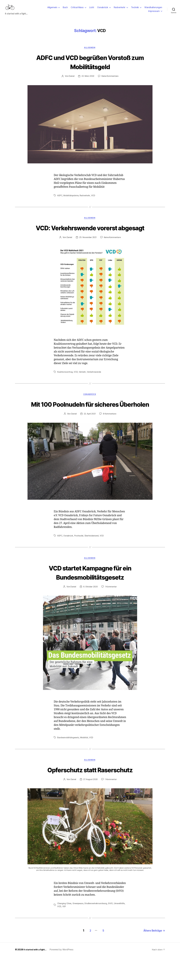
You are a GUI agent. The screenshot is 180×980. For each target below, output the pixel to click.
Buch (65, 9)
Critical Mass (77, 9)
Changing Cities (64, 927)
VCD (94, 200)
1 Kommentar (111, 610)
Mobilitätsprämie (71, 200)
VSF (76, 930)
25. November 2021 (88, 251)
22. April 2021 (90, 437)
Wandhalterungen (153, 9)
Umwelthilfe (63, 930)
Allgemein (52, 9)
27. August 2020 (90, 803)
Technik (135, 9)
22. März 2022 (88, 80)
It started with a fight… (36, 973)
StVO (112, 927)
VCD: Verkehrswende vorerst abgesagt (90, 237)
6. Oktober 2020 (90, 610)
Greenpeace (78, 927)
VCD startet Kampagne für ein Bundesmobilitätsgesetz (90, 596)
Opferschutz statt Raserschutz (90, 793)
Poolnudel (79, 559)
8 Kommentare (110, 437)
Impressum (154, 13)
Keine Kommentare (110, 80)
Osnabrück (103, 9)
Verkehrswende (94, 386)
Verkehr (83, 386)
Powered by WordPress (63, 973)
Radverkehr (120, 9)
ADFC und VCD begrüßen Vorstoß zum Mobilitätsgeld (90, 66)
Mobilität (85, 761)
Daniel (71, 80)
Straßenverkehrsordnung (97, 927)
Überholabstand (92, 559)
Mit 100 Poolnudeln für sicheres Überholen (90, 422)
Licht (92, 9)
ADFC (60, 200)
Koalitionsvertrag (65, 386)
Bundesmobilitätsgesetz (68, 761)
